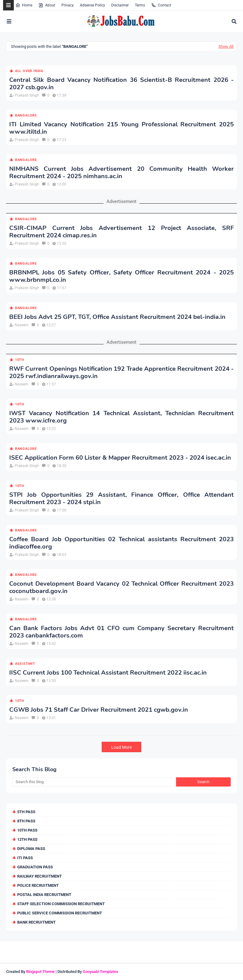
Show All (226, 46)
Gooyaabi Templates (100, 972)
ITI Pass (25, 858)
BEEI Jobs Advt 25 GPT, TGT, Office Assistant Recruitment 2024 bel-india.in (117, 317)
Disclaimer (120, 5)
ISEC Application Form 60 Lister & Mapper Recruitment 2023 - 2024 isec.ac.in (120, 458)
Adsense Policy (92, 5)
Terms (140, 5)
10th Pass (27, 830)
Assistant (25, 664)
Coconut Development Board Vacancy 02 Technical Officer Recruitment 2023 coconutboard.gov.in (121, 588)
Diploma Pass (31, 849)
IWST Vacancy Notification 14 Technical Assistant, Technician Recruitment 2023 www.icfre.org (121, 417)
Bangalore (26, 115)
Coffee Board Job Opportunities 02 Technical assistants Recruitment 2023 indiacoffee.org (121, 543)
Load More (121, 747)
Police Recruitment (38, 885)
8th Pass (26, 821)
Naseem (22, 325)
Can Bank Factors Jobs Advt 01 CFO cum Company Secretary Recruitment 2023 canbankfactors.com (121, 632)
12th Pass (27, 839)
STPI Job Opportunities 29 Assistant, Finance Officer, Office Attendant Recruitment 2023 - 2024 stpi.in (121, 499)
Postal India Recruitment (44, 895)
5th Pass (26, 812)
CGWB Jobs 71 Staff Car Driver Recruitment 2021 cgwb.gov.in (99, 710)
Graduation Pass (35, 867)
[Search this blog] (94, 782)
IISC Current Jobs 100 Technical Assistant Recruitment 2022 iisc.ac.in (108, 673)
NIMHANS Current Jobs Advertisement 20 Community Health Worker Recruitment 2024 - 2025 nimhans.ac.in (121, 173)
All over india (29, 71)
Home (24, 5)
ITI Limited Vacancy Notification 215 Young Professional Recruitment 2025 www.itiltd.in (121, 128)
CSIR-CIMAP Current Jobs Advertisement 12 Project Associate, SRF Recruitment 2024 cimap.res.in (121, 232)
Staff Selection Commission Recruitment (61, 904)
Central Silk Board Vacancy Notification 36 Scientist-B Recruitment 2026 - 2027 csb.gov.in (121, 84)
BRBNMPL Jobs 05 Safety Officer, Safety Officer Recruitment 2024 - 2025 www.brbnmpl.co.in (121, 276)
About (47, 5)
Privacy (68, 5)
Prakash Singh (27, 95)
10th (20, 360)
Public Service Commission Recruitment (60, 913)
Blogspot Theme (40, 972)
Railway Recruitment (39, 876)
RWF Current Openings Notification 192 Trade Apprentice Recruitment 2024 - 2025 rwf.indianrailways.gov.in (121, 373)
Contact (161, 5)
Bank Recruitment (36, 922)
